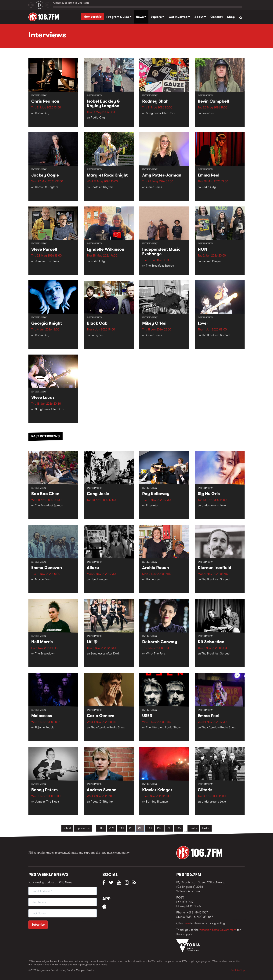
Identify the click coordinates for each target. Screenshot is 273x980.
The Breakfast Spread (160, 266)
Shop (231, 17)
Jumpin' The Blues (47, 261)
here (187, 923)
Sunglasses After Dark (160, 113)
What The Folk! (156, 654)
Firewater (208, 113)
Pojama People (211, 261)
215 (169, 828)
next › (193, 828)
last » (206, 828)
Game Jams (154, 187)
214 (159, 828)
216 (179, 828)
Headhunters (99, 580)
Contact (217, 17)
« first (67, 828)
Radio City (42, 113)
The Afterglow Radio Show (108, 728)
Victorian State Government (218, 930)
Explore (157, 17)
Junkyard (97, 335)
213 (150, 828)
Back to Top (238, 970)
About (200, 17)
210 (122, 828)
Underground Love (214, 506)
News (141, 17)
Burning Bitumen (157, 802)
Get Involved (179, 17)
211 (131, 828)
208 (101, 828)
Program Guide (119, 17)
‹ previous (83, 828)
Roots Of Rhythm (47, 187)
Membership (93, 17)
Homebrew (153, 580)
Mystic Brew (43, 580)
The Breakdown (45, 654)
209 (111, 828)
